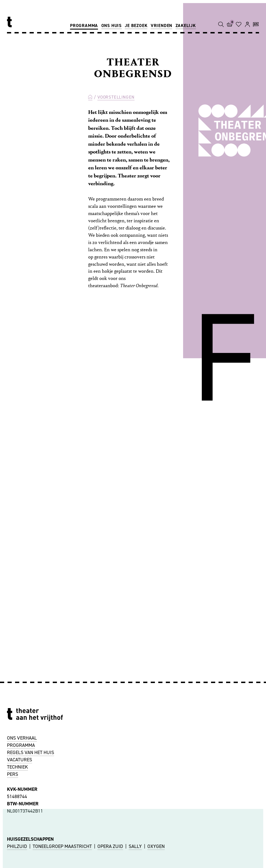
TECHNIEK (17, 767)
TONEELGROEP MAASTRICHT (62, 846)
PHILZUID (17, 846)
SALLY (135, 846)
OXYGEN (156, 846)
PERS (13, 774)
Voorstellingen (116, 97)
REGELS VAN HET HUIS (31, 752)
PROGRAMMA (21, 745)
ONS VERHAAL (22, 738)
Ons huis (112, 25)
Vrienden (161, 25)
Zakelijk (186, 25)
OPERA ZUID (110, 846)
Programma (84, 25)
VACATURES (20, 760)
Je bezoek (136, 25)
